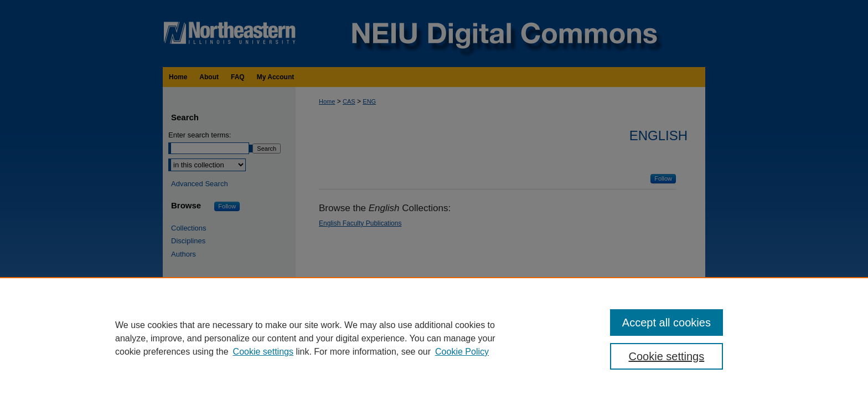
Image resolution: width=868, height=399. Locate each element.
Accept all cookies (666, 323)
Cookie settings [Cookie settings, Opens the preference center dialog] (667, 356)
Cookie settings (263, 352)
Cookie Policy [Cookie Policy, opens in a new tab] (462, 352)
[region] (434, 338)
